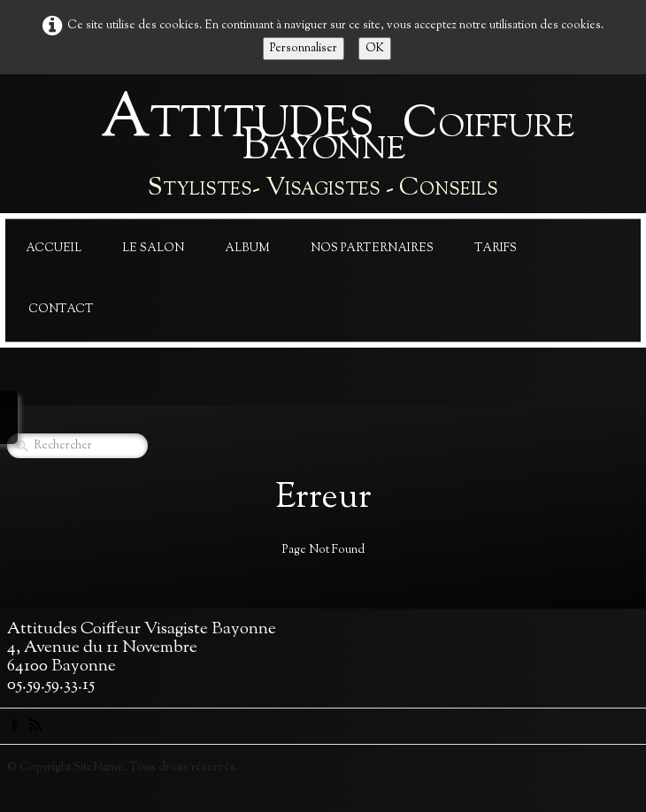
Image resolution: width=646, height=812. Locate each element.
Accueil (54, 249)
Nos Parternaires (372, 249)
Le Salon (153, 249)
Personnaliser (304, 49)
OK (375, 49)
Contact (61, 310)
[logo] (323, 148)
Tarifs (496, 249)
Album (247, 249)
